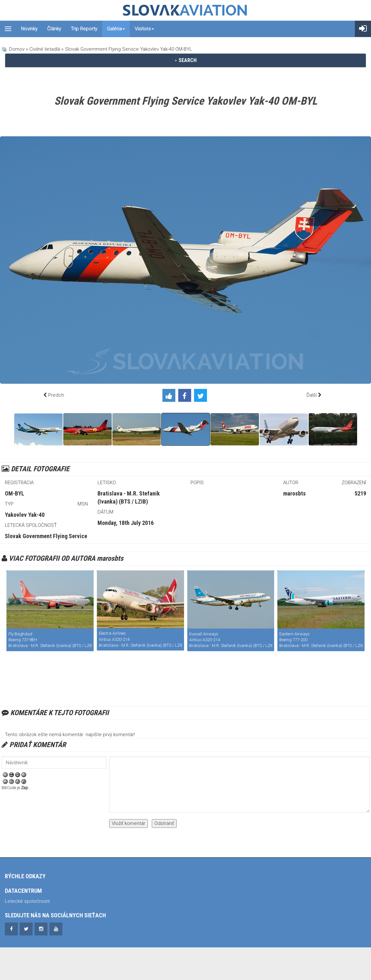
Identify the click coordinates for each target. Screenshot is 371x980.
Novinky (29, 29)
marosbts (294, 493)
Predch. (57, 395)
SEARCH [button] (185, 60)
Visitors (144, 29)
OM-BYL (15, 493)
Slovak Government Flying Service (46, 536)
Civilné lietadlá (45, 49)
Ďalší (312, 395)
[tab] (185, 60)
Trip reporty (84, 29)
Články (54, 29)
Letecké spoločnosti (27, 901)
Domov (17, 49)
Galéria (116, 29)
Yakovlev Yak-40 (25, 515)
